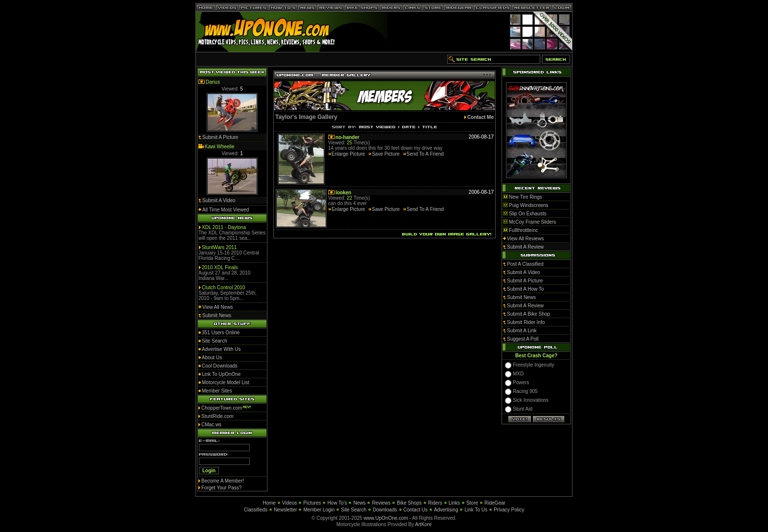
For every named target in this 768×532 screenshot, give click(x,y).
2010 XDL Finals (220, 267)
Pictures (312, 503)
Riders (435, 503)
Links (454, 503)
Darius (213, 82)
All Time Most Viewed (226, 210)
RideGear (495, 503)
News (359, 503)
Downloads (385, 510)
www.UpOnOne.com (386, 518)
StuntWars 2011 (219, 247)
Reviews (381, 503)
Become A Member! (223, 481)
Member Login (319, 510)
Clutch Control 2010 (223, 288)
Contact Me (480, 117)
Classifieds (256, 510)
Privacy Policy (509, 510)
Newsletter (285, 510)
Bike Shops (409, 503)
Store (472, 503)
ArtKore (423, 524)
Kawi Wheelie (220, 147)
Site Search (354, 510)
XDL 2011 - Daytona (224, 227)
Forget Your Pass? (221, 488)
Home (269, 503)
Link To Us (476, 510)
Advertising (446, 510)
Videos (289, 503)
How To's (337, 503)
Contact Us (416, 510)
